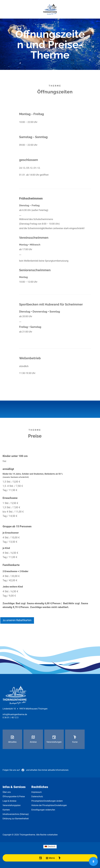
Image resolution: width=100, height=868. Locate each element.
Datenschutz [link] (37, 797)
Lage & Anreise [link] (9, 801)
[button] (47, 858)
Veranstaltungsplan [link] (12, 805)
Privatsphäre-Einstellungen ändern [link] (47, 801)
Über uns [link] (7, 792)
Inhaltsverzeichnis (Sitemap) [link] (16, 814)
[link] (50, 9)
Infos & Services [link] (14, 787)
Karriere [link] (6, 810)
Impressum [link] (37, 792)
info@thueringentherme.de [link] (15, 714)
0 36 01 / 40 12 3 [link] (10, 718)
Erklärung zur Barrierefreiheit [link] (16, 819)
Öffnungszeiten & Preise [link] (14, 797)
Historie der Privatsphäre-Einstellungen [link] (49, 805)
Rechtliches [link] (40, 787)
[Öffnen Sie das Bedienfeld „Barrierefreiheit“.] (93, 861)
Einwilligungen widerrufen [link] (43, 810)
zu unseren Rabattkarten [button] (17, 620)
